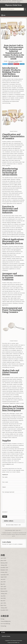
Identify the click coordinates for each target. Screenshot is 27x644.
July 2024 (3, 596)
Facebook (10, 64)
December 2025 (4, 568)
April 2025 (3, 587)
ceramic (12, 525)
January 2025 (4, 594)
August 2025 (4, 577)
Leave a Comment (19, 61)
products (16, 525)
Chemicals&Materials (14, 62)
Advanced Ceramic (6, 636)
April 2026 (3, 558)
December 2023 (4, 610)
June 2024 (3, 598)
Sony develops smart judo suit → (13, 530)
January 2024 (4, 608)
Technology (3, 626)
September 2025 (5, 575)
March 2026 (3, 561)
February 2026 (4, 563)
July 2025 (3, 579)
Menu (4, 15)
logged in (11, 544)
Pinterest (16, 64)
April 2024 (3, 603)
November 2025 (4, 570)
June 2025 (3, 582)
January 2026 (4, 565)
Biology (2, 619)
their (20, 525)
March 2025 (3, 589)
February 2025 (4, 591)
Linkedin (22, 64)
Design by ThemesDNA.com (14, 643)
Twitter (5, 64)
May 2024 (3, 601)
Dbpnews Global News (13, 5)
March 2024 (3, 605)
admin (6, 61)
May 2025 (3, 584)
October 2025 (4, 572)
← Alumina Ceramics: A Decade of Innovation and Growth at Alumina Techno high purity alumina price (13, 534)
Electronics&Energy (5, 624)
